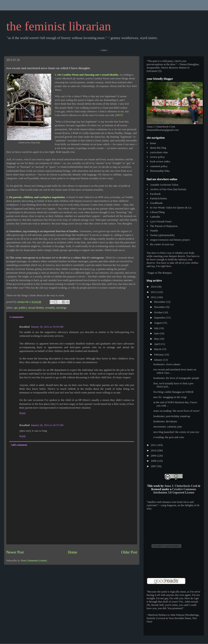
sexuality (50, 308)
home (153, 143)
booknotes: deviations (165, 421)
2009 (154, 456)
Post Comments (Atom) (34, 560)
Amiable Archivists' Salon (164, 185)
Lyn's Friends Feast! (161, 221)
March (158, 349)
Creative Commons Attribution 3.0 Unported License (174, 491)
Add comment (19, 445)
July (157, 328)
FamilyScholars (158, 198)
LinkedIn (155, 217)
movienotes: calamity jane (167, 427)
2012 (154, 297)
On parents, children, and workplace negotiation (37, 197)
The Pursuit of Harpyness (164, 226)
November (160, 307)
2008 (154, 461)
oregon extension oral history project (170, 240)
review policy (157, 157)
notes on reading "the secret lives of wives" (177, 411)
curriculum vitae (159, 152)
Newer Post (15, 552)
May (157, 339)
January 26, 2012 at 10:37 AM (47, 425)
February (159, 354)
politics (23, 308)
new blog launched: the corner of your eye (176, 432)
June (157, 333)
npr (16, 308)
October (159, 312)
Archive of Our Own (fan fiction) (168, 189)
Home (72, 552)
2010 (154, 450)
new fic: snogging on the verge (170, 397)
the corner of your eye (162, 244)
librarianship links (160, 171)
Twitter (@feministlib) (162, 235)
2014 (154, 287)
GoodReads (156, 203)
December (160, 302)
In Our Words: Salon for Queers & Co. (171, 208)
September (160, 318)
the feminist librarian (59, 26)
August (158, 323)
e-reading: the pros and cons (169, 437)
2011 (154, 445)
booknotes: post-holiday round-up (172, 416)
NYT (119, 115)
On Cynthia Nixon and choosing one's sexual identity (88, 75)
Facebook (155, 194)
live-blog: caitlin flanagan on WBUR (173, 392)
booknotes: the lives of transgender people (176, 378)
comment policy (159, 166)
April (157, 344)
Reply (23, 413)
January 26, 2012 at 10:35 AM (47, 327)
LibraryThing (157, 212)
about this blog (158, 148)
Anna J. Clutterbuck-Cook (181, 486)
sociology (61, 308)
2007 (154, 466)
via (38, 143)
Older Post (129, 552)
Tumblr (154, 231)
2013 (154, 292)
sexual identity (36, 308)
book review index (160, 161)
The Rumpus (165, 273)
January (159, 360)
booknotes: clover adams (167, 364)
